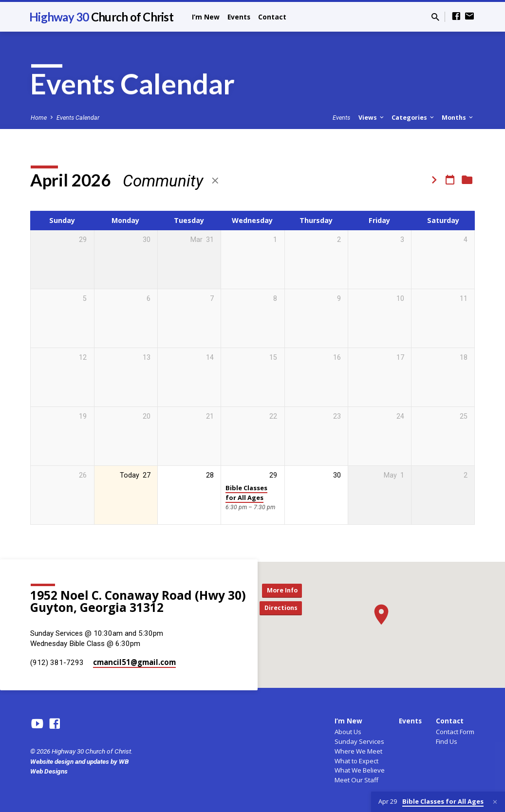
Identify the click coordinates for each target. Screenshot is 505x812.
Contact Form (455, 732)
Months (458, 118)
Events (239, 17)
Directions (284, 609)
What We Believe (360, 770)
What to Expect (356, 761)
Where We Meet (358, 751)
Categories (413, 118)
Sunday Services (359, 741)
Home (39, 118)
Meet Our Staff (356, 780)
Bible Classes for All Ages (246, 492)
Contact (272, 17)
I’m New (206, 17)
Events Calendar (78, 118)
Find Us (447, 741)
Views (372, 118)
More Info (284, 589)
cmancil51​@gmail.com (134, 662)
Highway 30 (101, 17)
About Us (348, 732)
